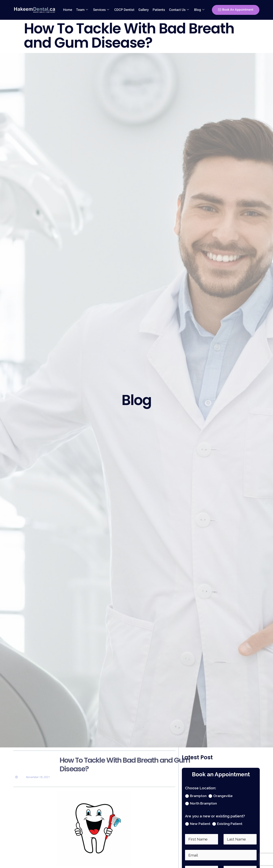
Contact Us (179, 10)
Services (101, 10)
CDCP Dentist (124, 10)
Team (82, 10)
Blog (199, 10)
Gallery (144, 10)
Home (68, 10)
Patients (159, 10)
